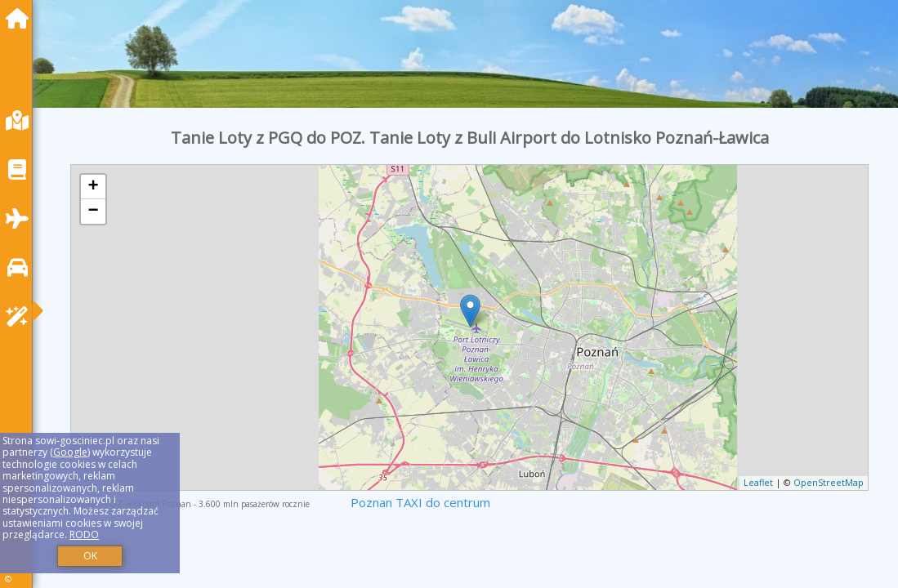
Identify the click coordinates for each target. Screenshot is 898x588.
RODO (84, 535)
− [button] (94, 212)
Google (70, 452)
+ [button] (94, 187)
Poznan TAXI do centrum (420, 502)
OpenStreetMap (829, 482)
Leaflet (758, 482)
